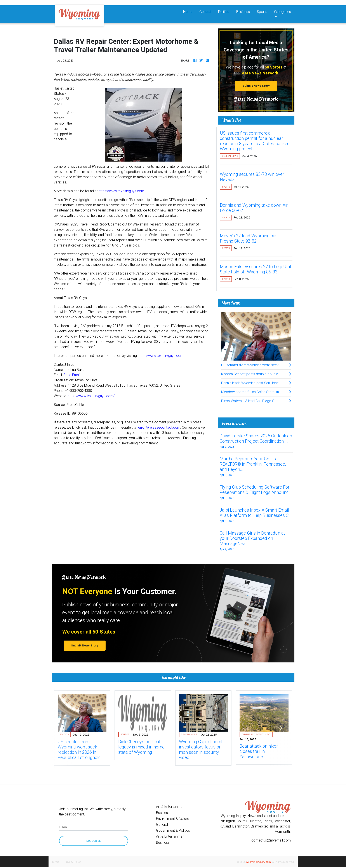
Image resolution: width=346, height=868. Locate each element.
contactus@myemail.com (271, 840)
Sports (262, 12)
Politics (224, 12)
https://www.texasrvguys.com (121, 191)
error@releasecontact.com (159, 427)
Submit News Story (256, 86)
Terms (56, 862)
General (205, 12)
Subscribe (94, 841)
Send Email (72, 375)
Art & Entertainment (171, 806)
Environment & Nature (173, 819)
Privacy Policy (73, 862)
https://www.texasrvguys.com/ (91, 396)
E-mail (64, 827)
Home (190, 11)
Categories (283, 12)
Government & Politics (173, 830)
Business (243, 12)
